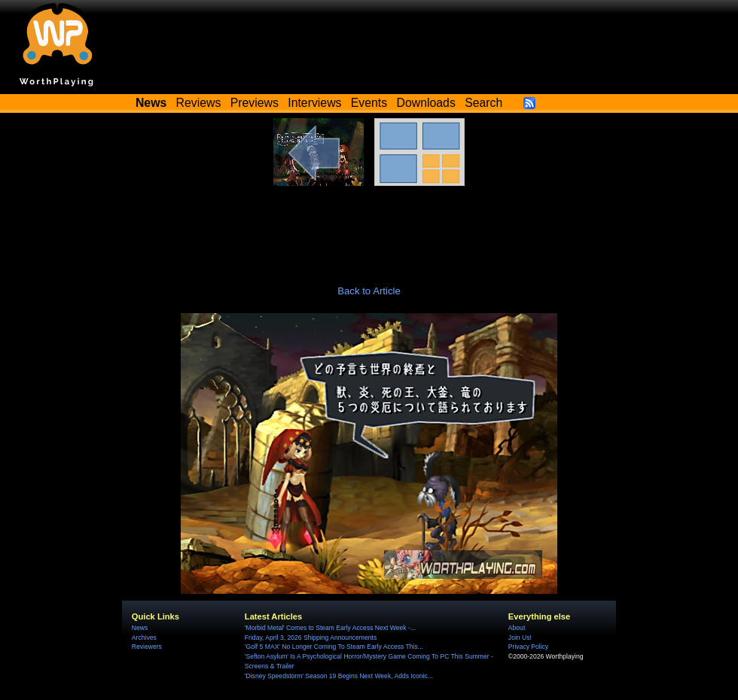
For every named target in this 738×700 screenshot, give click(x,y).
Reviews (199, 103)
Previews (255, 103)
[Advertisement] (369, 227)
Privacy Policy (528, 647)
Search (483, 103)
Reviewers (147, 647)
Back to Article (369, 291)
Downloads (426, 103)
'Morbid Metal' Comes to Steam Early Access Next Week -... (330, 628)
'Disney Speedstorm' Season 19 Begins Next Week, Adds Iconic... (339, 676)
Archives (144, 638)
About (517, 628)
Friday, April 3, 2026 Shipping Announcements (311, 638)
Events (369, 103)
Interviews (314, 103)
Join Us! (520, 638)
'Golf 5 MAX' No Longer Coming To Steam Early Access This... (334, 647)
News (140, 628)
